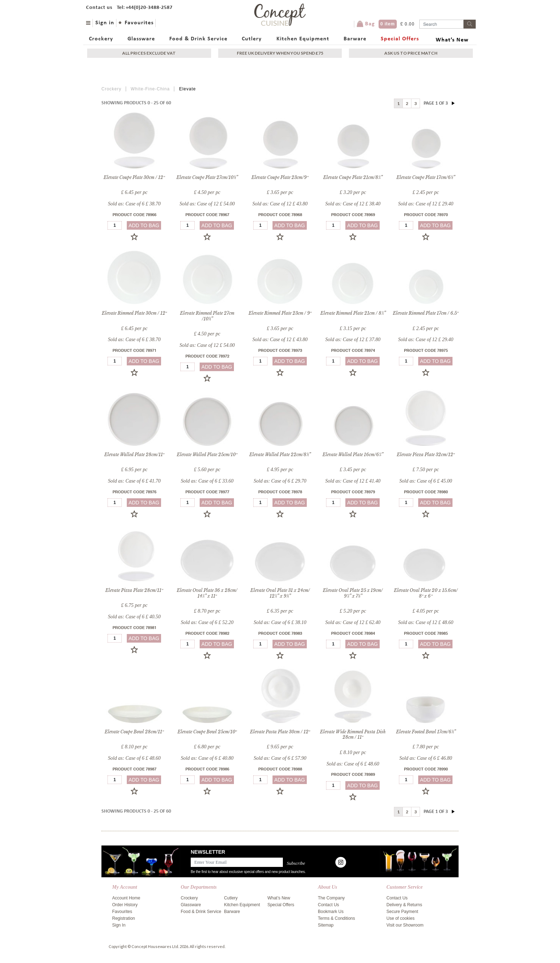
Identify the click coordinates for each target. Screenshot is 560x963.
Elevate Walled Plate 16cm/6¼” (353, 455)
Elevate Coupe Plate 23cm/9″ (280, 177)
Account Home (126, 898)
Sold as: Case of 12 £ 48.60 (426, 622)
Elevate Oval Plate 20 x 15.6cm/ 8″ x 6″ (426, 593)
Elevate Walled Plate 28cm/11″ (134, 455)
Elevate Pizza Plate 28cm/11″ (134, 590)
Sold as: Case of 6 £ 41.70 (134, 481)
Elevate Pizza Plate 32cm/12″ (426, 455)
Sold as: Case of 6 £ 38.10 (280, 622)
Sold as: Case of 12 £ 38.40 (353, 204)
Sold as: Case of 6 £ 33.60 (207, 481)
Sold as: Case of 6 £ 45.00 (426, 481)
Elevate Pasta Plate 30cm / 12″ (280, 732)
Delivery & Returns (404, 905)
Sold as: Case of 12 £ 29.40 (426, 204)
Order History (125, 905)
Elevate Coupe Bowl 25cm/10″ (207, 732)
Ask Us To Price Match (411, 53)
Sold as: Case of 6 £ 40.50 (134, 617)
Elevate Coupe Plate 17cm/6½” (426, 177)
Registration (124, 918)
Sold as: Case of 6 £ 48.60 (134, 758)
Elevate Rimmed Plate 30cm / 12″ (134, 313)
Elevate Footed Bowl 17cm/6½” (426, 732)
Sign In (119, 925)
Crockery (101, 39)
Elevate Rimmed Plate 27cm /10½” (207, 316)
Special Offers (400, 39)
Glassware (141, 39)
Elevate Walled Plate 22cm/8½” (280, 455)
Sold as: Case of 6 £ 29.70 (280, 481)
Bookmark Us (331, 912)
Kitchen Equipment (303, 39)
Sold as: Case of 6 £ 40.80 (207, 758)
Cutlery (252, 39)
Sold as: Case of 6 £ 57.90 (280, 758)
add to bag (144, 225)
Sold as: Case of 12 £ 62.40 (353, 622)
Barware (355, 39)
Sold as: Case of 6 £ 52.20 (207, 622)
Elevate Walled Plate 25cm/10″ (207, 455)
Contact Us (328, 905)
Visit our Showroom (405, 925)
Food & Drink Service (198, 39)
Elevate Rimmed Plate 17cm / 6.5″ (426, 313)
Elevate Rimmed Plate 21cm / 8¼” (353, 313)
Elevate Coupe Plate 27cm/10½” (207, 177)
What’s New (452, 40)
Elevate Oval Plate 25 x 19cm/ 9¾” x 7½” (353, 593)
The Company (331, 898)
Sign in (105, 23)
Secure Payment (402, 912)
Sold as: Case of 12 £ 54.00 (207, 204)
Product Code (134, 215)
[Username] (441, 24)
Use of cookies (401, 918)
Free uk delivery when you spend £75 (280, 53)
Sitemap (326, 925)
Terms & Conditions (336, 918)
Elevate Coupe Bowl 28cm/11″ (134, 732)
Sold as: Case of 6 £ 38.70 (134, 204)
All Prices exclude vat (149, 53)
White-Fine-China (150, 89)
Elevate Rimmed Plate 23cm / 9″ (280, 313)
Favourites (139, 23)
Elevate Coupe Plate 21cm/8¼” (353, 177)
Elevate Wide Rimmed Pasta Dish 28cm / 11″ (353, 735)
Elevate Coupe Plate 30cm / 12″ (134, 177)
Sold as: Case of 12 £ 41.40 (353, 481)
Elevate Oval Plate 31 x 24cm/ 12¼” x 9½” (280, 593)
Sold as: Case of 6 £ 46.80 (426, 758)
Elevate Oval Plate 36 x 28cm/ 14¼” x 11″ (207, 593)
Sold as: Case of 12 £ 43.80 (280, 204)
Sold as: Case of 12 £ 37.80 (353, 340)
